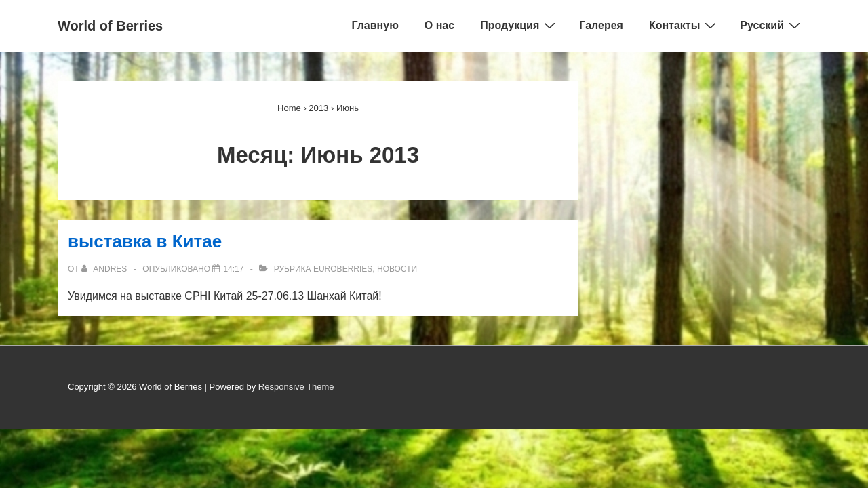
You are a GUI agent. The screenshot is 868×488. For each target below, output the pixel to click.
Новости (397, 269)
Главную (375, 25)
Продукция (519, 25)
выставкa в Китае (145, 241)
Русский (772, 25)
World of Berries (110, 26)
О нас (439, 25)
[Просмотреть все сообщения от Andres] (105, 269)
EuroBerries (343, 269)
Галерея (601, 25)
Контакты (684, 25)
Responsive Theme (296, 387)
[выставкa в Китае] (233, 269)
